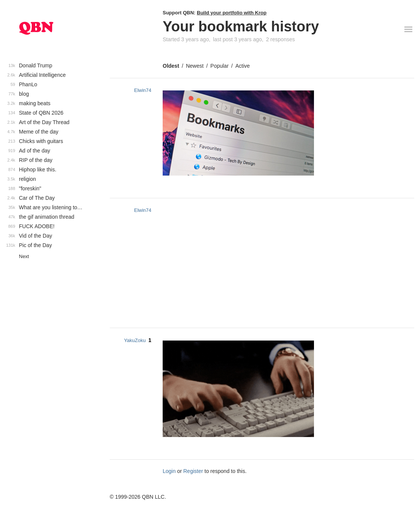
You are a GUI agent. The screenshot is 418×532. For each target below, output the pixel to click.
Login (169, 471)
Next (24, 256)
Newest (195, 66)
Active (242, 66)
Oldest (171, 66)
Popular (219, 66)
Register (193, 471)
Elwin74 (143, 90)
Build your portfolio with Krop (232, 13)
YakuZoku (135, 340)
